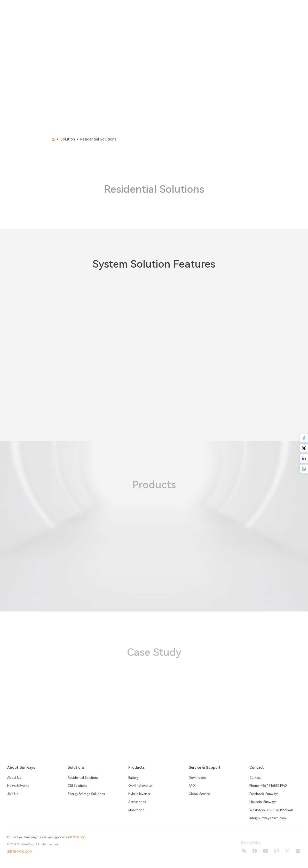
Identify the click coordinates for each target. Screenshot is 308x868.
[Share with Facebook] (304, 438)
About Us (14, 778)
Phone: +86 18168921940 (268, 786)
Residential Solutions (83, 778)
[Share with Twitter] (304, 448)
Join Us (13, 794)
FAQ (192, 786)
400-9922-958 (76, 837)
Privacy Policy (251, 843)
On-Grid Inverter (141, 786)
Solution (68, 139)
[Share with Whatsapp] (304, 469)
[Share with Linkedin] (304, 458)
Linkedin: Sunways (263, 802)
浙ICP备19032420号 (20, 852)
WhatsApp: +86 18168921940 (271, 810)
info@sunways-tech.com (268, 818)
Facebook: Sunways (264, 794)
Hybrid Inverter (139, 794)
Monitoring (136, 810)
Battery (133, 778)
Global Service (199, 794)
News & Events (18, 786)
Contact (255, 778)
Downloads (197, 778)
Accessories (137, 802)
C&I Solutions (77, 786)
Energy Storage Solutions (86, 794)
